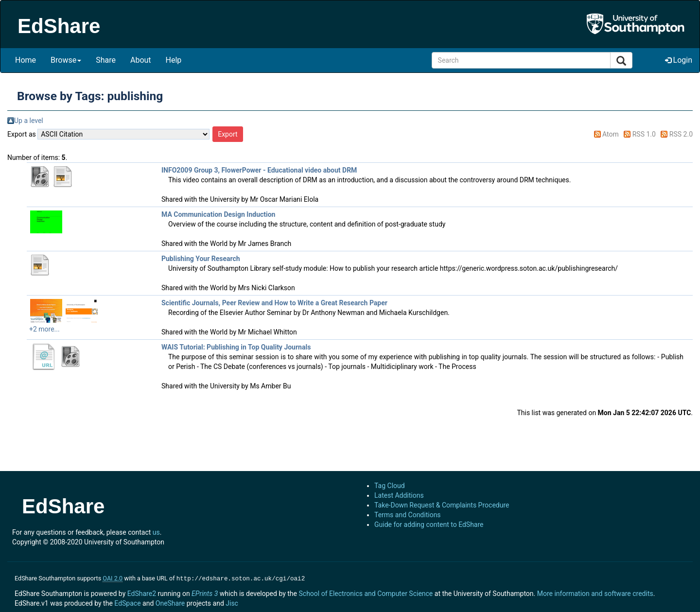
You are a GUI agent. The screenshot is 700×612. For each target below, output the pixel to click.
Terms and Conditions (408, 515)
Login (679, 60)
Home (26, 60)
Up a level (29, 121)
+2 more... (44, 329)
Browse (66, 60)
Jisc (232, 602)
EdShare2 (142, 593)
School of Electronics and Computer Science (366, 593)
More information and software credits (595, 593)
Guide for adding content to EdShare (429, 525)
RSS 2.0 (681, 134)
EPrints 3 (205, 593)
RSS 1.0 (644, 134)
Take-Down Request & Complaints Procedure (442, 505)
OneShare (170, 602)
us (156, 532)
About (141, 60)
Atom (611, 134)
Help (174, 60)
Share (106, 60)
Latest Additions (399, 495)
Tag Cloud (390, 486)
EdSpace (127, 602)
